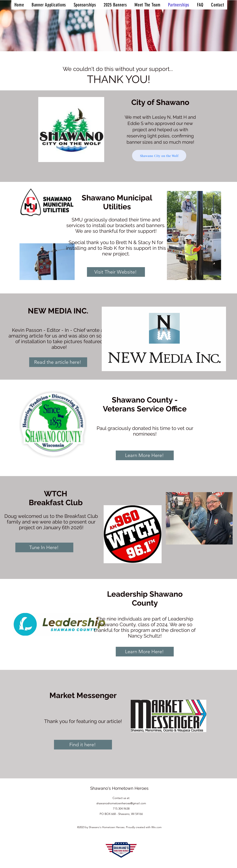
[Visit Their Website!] (116, 272)
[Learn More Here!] (145, 455)
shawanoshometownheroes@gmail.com (121, 803)
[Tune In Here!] (44, 547)
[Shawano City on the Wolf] (159, 156)
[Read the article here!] (58, 362)
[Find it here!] (83, 745)
